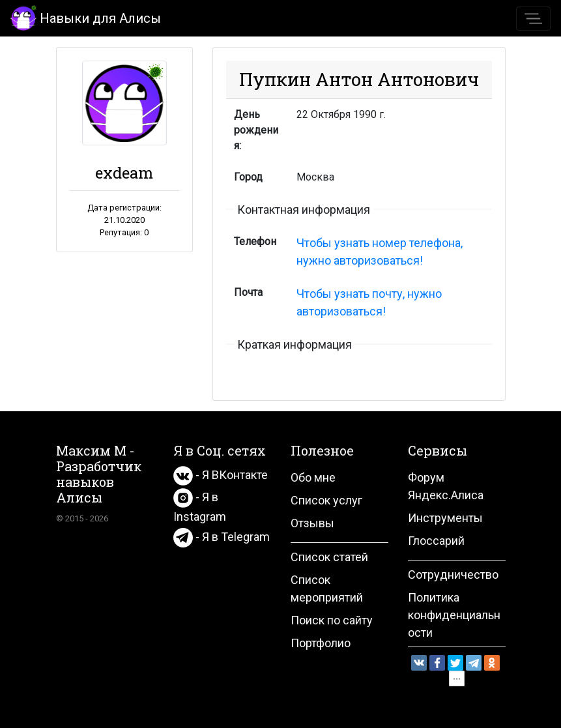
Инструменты (445, 518)
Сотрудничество (453, 575)
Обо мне (313, 477)
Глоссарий (436, 541)
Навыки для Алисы (86, 17)
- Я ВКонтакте (221, 475)
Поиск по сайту (332, 620)
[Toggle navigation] (533, 19)
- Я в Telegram (222, 537)
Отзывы (312, 523)
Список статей (329, 557)
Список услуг (326, 500)
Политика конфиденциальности (454, 615)
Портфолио (321, 643)
